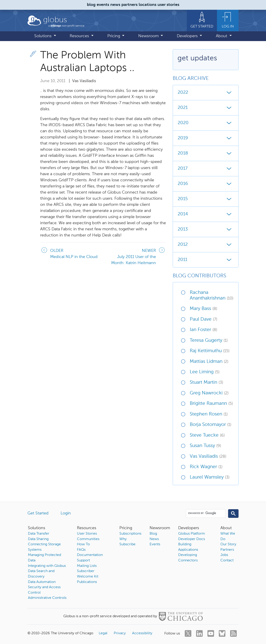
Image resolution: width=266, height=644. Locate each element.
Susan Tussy (205, 446)
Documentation (90, 555)
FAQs (81, 550)
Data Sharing (38, 539)
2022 (206, 93)
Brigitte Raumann (211, 404)
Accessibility (142, 633)
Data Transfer (39, 534)
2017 (206, 169)
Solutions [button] (43, 36)
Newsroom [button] (149, 36)
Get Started (38, 513)
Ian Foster (203, 330)
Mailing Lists (87, 566)
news (115, 5)
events (103, 5)
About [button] (222, 36)
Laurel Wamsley (210, 477)
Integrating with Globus (47, 566)
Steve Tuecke (207, 435)
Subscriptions (130, 534)
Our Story (228, 544)
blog (91, 5)
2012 (206, 245)
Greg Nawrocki (209, 393)
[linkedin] (199, 633)
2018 (206, 153)
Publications (87, 582)
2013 (206, 229)
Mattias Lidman (209, 362)
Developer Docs (192, 539)
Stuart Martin (206, 382)
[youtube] (211, 633)
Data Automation (42, 582)
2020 (206, 123)
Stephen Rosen (209, 414)
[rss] (233, 633)
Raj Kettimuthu (210, 351)
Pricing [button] (114, 36)
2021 (206, 108)
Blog (153, 534)
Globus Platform (192, 534)
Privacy (120, 633)
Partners (227, 550)
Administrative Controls (47, 598)
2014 (206, 214)
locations (148, 5)
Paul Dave (203, 319)
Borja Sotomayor (211, 425)
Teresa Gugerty (209, 340)
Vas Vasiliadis (208, 456)
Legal (103, 633)
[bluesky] (222, 633)
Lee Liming (205, 372)
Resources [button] (80, 36)
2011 (206, 260)
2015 (206, 199)
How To (83, 544)
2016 (206, 184)
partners (129, 5)
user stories (168, 5)
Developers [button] (188, 36)
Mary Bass (203, 309)
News (154, 539)
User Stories (87, 534)
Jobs (224, 555)
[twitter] (188, 633)
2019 (206, 138)
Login (66, 513)
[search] (206, 513)
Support (83, 560)
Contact (227, 560)
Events (155, 544)
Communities (88, 539)
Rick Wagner (206, 467)
